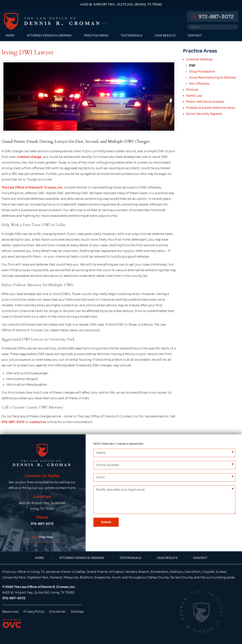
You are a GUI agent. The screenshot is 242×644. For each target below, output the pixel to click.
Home (10, 36)
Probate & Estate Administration (211, 108)
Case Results (165, 36)
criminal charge (29, 157)
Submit (106, 522)
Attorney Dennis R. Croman (49, 36)
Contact (195, 36)
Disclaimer (57, 612)
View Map (42, 537)
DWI (192, 65)
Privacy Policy (34, 612)
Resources (10, 612)
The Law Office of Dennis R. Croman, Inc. (32, 187)
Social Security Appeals (204, 114)
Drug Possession (202, 71)
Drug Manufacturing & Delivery (213, 78)
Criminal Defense (199, 59)
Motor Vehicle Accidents (205, 102)
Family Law (194, 96)
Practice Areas (96, 36)
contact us (38, 422)
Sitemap (77, 612)
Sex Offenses (199, 84)
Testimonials (131, 36)
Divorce (192, 90)
